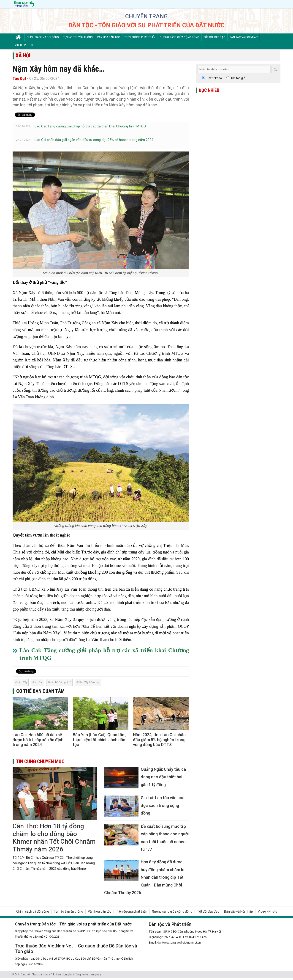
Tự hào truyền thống (78, 37)
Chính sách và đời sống (43, 37)
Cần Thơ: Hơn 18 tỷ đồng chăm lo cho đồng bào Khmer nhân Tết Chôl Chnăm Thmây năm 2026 (54, 838)
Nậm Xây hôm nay (89, 682)
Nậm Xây (22, 682)
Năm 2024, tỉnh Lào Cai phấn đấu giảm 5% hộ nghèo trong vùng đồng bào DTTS (159, 740)
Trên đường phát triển (140, 37)
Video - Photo (24, 45)
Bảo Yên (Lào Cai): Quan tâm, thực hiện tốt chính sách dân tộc (100, 740)
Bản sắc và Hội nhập (244, 37)
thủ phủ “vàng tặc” (60, 682)
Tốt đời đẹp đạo (214, 37)
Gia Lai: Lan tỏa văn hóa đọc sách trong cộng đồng (163, 805)
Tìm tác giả (238, 78)
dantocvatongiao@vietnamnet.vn (179, 943)
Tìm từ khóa (214, 78)
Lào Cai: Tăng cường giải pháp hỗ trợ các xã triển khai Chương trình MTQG (90, 126)
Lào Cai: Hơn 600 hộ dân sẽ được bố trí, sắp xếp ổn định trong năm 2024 (38, 740)
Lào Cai (38, 682)
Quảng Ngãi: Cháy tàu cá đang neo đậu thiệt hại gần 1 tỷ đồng (163, 777)
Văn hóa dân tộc (109, 37)
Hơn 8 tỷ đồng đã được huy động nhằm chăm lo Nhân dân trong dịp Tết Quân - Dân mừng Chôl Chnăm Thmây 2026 (144, 877)
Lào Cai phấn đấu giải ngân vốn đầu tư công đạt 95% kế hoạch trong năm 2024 (94, 140)
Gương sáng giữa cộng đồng (179, 37)
